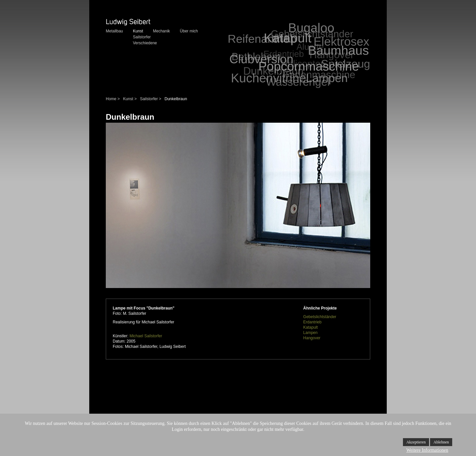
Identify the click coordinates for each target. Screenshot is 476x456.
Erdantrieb (312, 322)
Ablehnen (441, 442)
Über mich (189, 31)
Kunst (138, 31)
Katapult (310, 327)
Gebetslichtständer (320, 317)
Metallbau (114, 31)
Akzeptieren (416, 442)
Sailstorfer (142, 37)
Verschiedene (145, 43)
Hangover (312, 338)
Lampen (310, 333)
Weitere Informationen (427, 450)
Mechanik (161, 31)
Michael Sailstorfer (146, 336)
